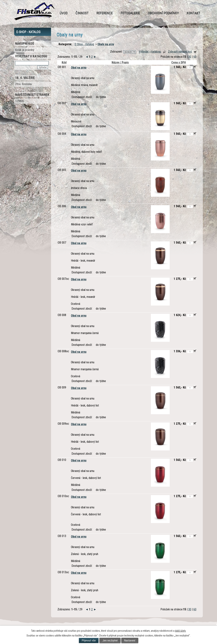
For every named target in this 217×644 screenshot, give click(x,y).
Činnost (82, 13)
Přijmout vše (89, 641)
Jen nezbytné (110, 641)
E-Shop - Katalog (84, 44)
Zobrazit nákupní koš (180, 52)
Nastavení (130, 641)
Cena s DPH (179, 62)
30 (190, 57)
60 (195, 57)
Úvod (64, 13)
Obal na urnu (79, 68)
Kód (63, 62)
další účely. (181, 631)
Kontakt (194, 13)
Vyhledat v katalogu (150, 52)
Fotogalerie (130, 13)
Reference (105, 13)
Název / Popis (120, 62)
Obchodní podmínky (163, 13)
